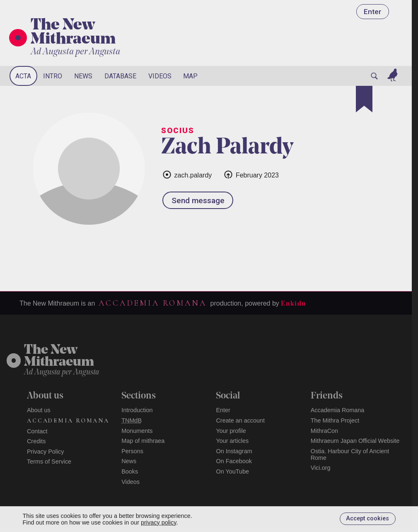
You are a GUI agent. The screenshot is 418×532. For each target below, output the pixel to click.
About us (39, 410)
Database (120, 76)
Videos (160, 76)
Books (130, 471)
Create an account (240, 420)
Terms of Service (49, 462)
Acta (23, 76)
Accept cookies (367, 519)
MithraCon (324, 431)
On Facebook (234, 461)
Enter (373, 12)
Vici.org (321, 468)
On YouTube (232, 471)
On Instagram (234, 451)
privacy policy (158, 522)
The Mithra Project (335, 420)
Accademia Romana (152, 303)
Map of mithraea (143, 441)
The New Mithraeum (73, 33)
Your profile (231, 431)
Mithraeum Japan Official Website (355, 441)
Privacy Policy (46, 452)
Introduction (137, 410)
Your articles (232, 441)
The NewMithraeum (59, 356)
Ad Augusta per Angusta (75, 52)
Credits (36, 441)
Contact (37, 431)
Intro (53, 76)
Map (190, 76)
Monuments (137, 431)
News (83, 76)
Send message (198, 200)
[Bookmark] (364, 99)
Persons (132, 451)
